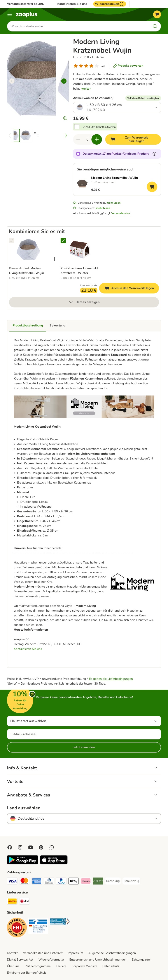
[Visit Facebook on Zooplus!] (10, 847)
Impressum (75, 953)
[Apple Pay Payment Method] (73, 882)
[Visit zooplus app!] (23, 863)
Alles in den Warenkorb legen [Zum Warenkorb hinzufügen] (132, 289)
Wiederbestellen (110, 4)
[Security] (17, 928)
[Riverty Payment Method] (98, 882)
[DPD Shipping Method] (24, 902)
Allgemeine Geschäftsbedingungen (112, 953)
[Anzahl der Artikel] (87, 139)
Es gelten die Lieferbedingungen (111, 679)
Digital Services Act (20, 960)
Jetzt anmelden (84, 747)
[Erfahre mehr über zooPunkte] (154, 154)
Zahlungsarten (142, 960)
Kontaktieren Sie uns (72, 4)
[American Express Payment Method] (37, 882)
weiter (86, 89)
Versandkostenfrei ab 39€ (25, 4)
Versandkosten (121, 213)
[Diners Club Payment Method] (49, 882)
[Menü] (10, 14)
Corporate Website (84, 966)
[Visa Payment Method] (12, 882)
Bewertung (57, 325)
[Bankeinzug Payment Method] (131, 881)
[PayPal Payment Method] (61, 882)
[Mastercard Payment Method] (24, 882)
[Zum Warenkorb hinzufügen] (133, 139)
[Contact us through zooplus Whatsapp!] (52, 847)
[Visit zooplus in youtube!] (31, 847)
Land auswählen (24, 808)
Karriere (61, 966)
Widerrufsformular (51, 960)
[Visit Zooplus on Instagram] (20, 847)
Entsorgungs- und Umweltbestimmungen (98, 960)
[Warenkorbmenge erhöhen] (97, 139)
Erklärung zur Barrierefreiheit (26, 973)
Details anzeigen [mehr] (84, 302)
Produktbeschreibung (28, 325)
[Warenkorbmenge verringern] (78, 139)
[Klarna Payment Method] (86, 882)
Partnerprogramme (38, 966)
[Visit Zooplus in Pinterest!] (41, 847)
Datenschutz (111, 966)
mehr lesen (114, 203)
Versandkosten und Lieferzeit (43, 953)
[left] (12, 81)
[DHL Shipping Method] (12, 902)
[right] (64, 81)
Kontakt (12, 953)
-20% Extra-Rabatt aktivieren (99, 127)
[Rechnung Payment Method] (113, 881)
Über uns (13, 966)
